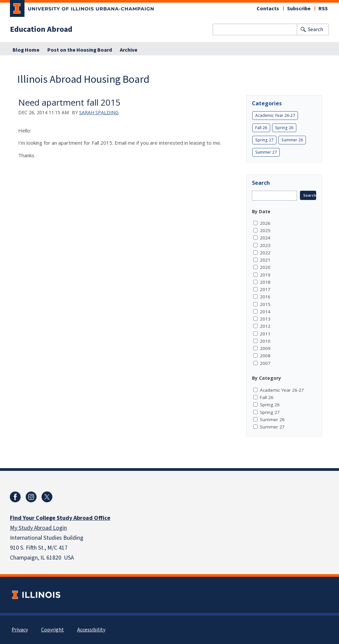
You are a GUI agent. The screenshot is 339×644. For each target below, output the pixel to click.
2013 (265, 319)
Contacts (268, 9)
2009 (265, 348)
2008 (265, 356)
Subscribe (299, 9)
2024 (265, 238)
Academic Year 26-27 (275, 115)
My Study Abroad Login (38, 528)
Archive (129, 50)
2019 (265, 275)
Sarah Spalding (99, 112)
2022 (265, 253)
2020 (265, 267)
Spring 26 (284, 128)
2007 (265, 363)
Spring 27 (264, 140)
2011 (265, 334)
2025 (265, 230)
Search (315, 29)
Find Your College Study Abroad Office (60, 518)
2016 (265, 297)
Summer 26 (292, 140)
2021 (265, 260)
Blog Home (26, 50)
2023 (265, 245)
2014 (265, 312)
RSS (323, 9)
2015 (265, 304)
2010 (265, 341)
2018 (265, 282)
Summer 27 (266, 152)
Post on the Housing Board (80, 50)
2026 (265, 223)
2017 (265, 289)
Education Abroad (41, 29)
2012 (265, 326)
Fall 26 (261, 128)
